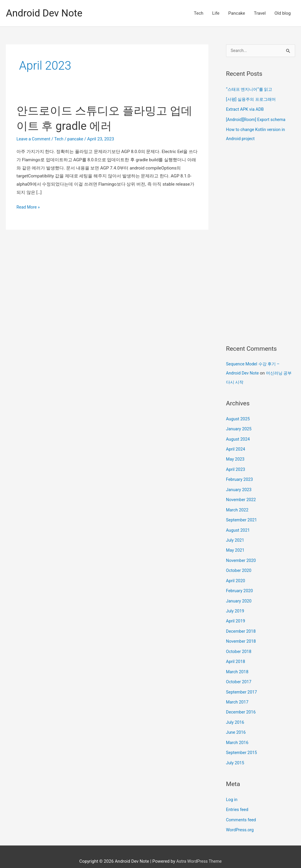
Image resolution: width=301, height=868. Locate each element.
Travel (260, 13)
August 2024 (239, 437)
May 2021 (236, 546)
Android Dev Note (46, 13)
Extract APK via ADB (246, 109)
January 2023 (239, 487)
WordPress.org (241, 821)
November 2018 (242, 635)
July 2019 (236, 606)
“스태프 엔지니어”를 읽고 (251, 90)
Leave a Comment (34, 139)
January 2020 (239, 596)
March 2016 (238, 735)
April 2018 (236, 655)
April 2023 (236, 467)
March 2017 (238, 695)
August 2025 (239, 417)
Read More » (29, 207)
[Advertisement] (261, 243)
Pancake (237, 13)
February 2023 (240, 477)
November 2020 (242, 556)
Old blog (283, 13)
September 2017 (242, 685)
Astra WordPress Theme (199, 852)
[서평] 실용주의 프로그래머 (252, 99)
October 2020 (239, 566)
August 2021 (239, 526)
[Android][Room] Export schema (257, 119)
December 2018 (242, 625)
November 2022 (242, 497)
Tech (199, 13)
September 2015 (242, 744)
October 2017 (239, 675)
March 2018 (238, 665)
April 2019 (236, 616)
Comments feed (242, 811)
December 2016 (242, 705)
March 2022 (238, 506)
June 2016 (236, 725)
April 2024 (236, 447)
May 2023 (236, 457)
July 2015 (236, 754)
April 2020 (236, 576)
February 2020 (240, 586)
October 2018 (239, 645)
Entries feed (238, 801)
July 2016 (236, 715)
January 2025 (239, 427)
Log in (232, 791)
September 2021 (242, 516)
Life (216, 13)
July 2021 (236, 536)
